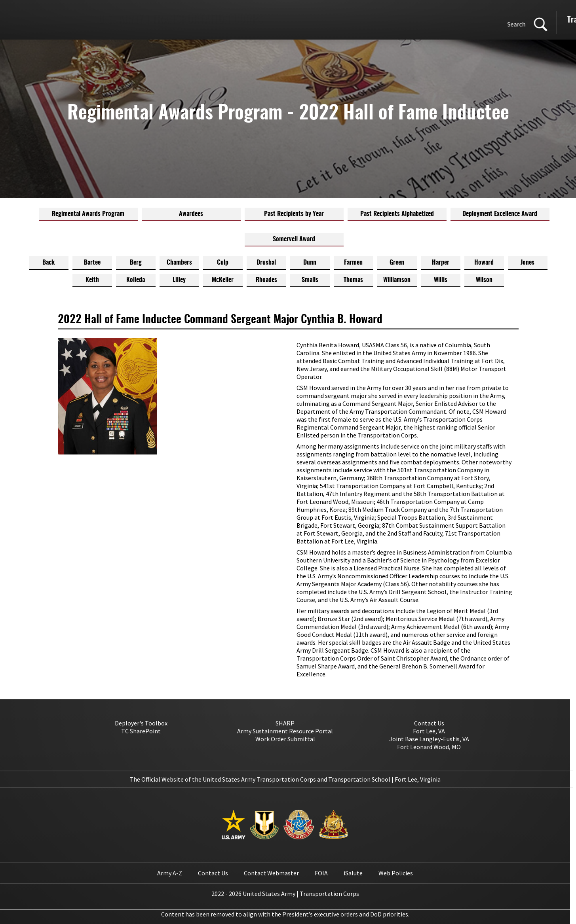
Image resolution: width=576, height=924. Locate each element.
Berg (136, 263)
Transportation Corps (389, 20)
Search (303, 24)
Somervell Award (294, 239)
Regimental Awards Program (88, 214)
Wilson (484, 280)
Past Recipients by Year (294, 214)
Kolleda (136, 280)
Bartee (92, 263)
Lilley (179, 280)
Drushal (266, 263)
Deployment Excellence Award (500, 214)
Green (397, 263)
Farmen (353, 263)
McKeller (223, 280)
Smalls (310, 280)
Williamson (397, 280)
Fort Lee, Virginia (418, 779)
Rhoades (266, 280)
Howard (484, 263)
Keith (92, 280)
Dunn (310, 263)
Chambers (179, 263)
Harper (441, 263)
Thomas (353, 280)
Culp (223, 263)
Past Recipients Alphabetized (397, 214)
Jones (528, 263)
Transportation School (471, 20)
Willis (441, 280)
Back (48, 263)
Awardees (191, 214)
